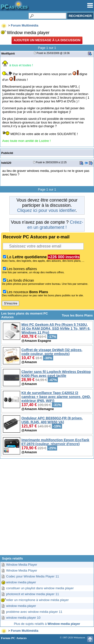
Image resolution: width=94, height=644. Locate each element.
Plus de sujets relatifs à (47, 624)
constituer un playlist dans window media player (40, 588)
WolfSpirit (8, 53)
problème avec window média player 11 (34, 612)
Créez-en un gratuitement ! (55, 225)
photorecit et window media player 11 (33, 594)
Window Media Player (22, 565)
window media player (21, 582)
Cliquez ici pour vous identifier (46, 210)
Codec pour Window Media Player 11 (33, 576)
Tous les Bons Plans (77, 315)
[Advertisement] (47, 509)
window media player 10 (23, 618)
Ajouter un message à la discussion (47, 40)
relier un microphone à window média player (37, 600)
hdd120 (6, 163)
